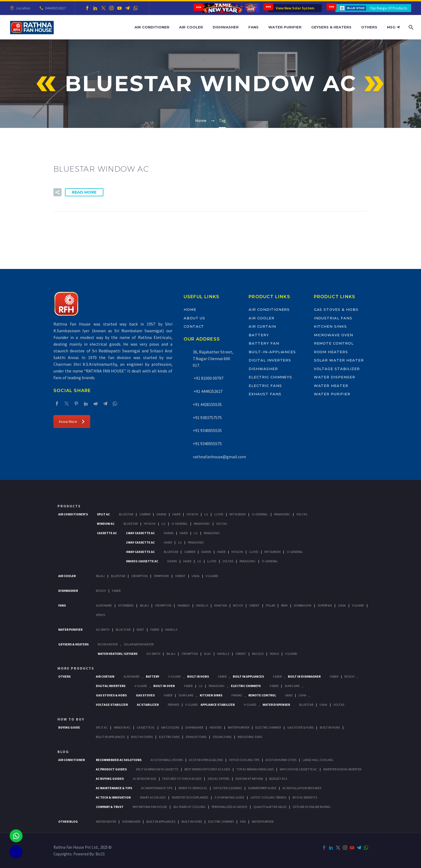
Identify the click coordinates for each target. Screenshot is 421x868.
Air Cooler (191, 27)
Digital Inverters (270, 360)
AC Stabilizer (148, 705)
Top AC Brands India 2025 (255, 769)
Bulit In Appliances (110, 737)
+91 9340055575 (207, 444)
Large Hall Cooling (318, 760)
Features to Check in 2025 (182, 779)
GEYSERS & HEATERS (73, 644)
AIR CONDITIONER (72, 760)
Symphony (161, 576)
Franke (237, 695)
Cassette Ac (107, 533)
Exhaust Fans (265, 394)
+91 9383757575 (207, 418)
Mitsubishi (238, 514)
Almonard (104, 605)
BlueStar (126, 514)
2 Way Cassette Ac (140, 542)
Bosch (101, 591)
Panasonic (282, 514)
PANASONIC (217, 686)
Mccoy (238, 605)
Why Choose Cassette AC (298, 769)
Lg (206, 514)
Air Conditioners (269, 309)
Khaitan (221, 605)
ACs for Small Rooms (167, 760)
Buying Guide (69, 727)
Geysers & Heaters (331, 27)
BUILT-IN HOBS (192, 821)
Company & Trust (110, 807)
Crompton (139, 576)
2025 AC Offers (218, 779)
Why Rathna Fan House (150, 807)
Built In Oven (164, 686)
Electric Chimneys (270, 377)
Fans (253, 27)
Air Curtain (262, 326)
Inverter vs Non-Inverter (342, 769)
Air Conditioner (152, 27)
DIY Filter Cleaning (228, 788)
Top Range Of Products (389, 8)
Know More (72, 422)
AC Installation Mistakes (302, 788)
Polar (270, 605)
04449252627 (55, 8)
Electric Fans (265, 386)
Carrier (145, 514)
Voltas (302, 514)
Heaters (215, 727)
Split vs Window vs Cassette (157, 769)
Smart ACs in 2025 (153, 797)
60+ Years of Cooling (189, 807)
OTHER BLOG (68, 821)
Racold (258, 654)
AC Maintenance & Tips (114, 788)
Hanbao (184, 605)
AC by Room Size (145, 779)
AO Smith (103, 629)
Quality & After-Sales (270, 807)
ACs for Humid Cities (281, 760)
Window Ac (106, 524)
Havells (202, 605)
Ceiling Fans (222, 737)
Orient (180, 576)
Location (22, 8)
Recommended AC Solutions (119, 760)
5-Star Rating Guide (229, 797)
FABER (155, 629)
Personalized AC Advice (229, 807)
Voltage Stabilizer (337, 369)
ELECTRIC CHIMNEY (221, 821)
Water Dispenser (335, 377)
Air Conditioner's (73, 514)
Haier (176, 514)
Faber (116, 591)
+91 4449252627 (208, 391)
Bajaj (100, 576)
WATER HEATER (106, 821)
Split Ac (103, 514)
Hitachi (192, 514)
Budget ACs (278, 779)
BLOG (63, 752)
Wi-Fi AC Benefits (305, 797)
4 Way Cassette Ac (140, 552)
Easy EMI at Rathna (249, 779)
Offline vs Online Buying (312, 807)
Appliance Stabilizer (218, 705)
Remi (284, 605)
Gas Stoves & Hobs (336, 309)
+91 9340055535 (207, 430)
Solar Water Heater (339, 360)
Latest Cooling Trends (268, 797)
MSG (393, 27)
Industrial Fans (333, 318)
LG (201, 686)
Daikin (161, 514)
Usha (196, 576)
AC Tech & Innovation (113, 797)
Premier (173, 705)
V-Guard (212, 576)
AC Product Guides (111, 769)
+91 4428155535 (207, 404)
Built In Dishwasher (304, 676)
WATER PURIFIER (263, 821)
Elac (208, 654)
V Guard (358, 605)
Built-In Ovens (142, 737)
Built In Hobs (198, 676)
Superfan (325, 605)
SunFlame (292, 686)
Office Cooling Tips (244, 760)
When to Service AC (193, 788)
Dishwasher (226, 27)
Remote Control (334, 343)
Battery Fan (264, 343)
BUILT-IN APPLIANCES (161, 821)
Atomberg (126, 605)
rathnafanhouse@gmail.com (219, 457)
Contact (194, 326)
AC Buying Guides (110, 779)
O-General (260, 514)
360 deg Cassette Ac (142, 561)
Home (190, 309)
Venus (100, 615)
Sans (289, 695)
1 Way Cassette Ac (140, 533)
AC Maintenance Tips (157, 788)
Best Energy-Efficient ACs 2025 (207, 769)
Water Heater (331, 386)
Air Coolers (170, 727)
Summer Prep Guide (262, 788)
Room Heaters (331, 352)
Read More (84, 192)
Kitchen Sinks (330, 326)
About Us (195, 318)
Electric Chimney (268, 727)
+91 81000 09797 (208, 378)
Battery (259, 335)
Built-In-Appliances (272, 352)
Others (369, 27)
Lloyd (219, 514)
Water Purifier (285, 27)
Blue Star (123, 629)
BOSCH (349, 676)
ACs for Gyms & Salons (206, 760)
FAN (243, 821)
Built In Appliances (248, 676)
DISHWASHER (131, 821)
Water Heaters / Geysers (118, 654)
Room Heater (108, 644)
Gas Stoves (145, 695)
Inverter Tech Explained (190, 797)
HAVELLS (171, 629)
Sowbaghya (303, 605)
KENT (140, 629)
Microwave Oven (333, 335)
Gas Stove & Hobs (300, 727)
